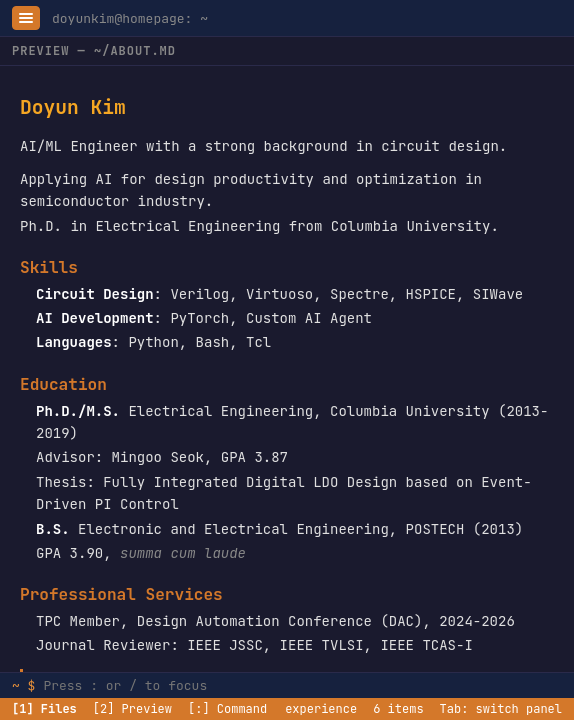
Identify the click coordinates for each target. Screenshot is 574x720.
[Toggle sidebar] (26, 18)
